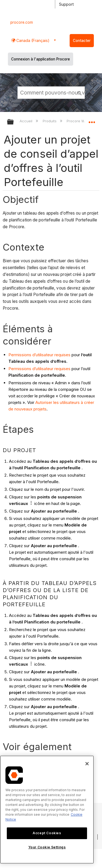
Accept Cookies (47, 833)
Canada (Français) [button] (32, 40)
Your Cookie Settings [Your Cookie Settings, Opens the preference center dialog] (47, 847)
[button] (80, 92)
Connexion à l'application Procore (41, 59)
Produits (50, 121)
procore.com (22, 22)
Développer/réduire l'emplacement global (92, 120)
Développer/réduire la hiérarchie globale (14, 122)
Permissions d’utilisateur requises (39, 355)
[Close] (87, 764)
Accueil (27, 121)
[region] (47, 810)
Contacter (82, 41)
